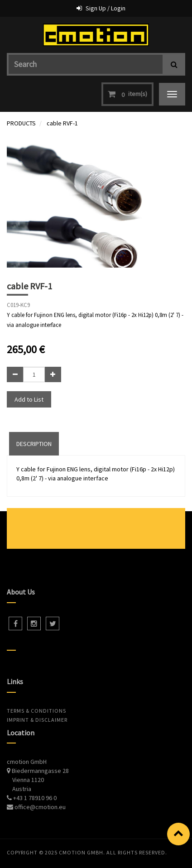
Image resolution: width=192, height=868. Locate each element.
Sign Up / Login (106, 8)
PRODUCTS (21, 123)
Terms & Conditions (36, 711)
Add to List (29, 399)
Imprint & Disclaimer (37, 720)
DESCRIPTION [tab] (34, 444)
